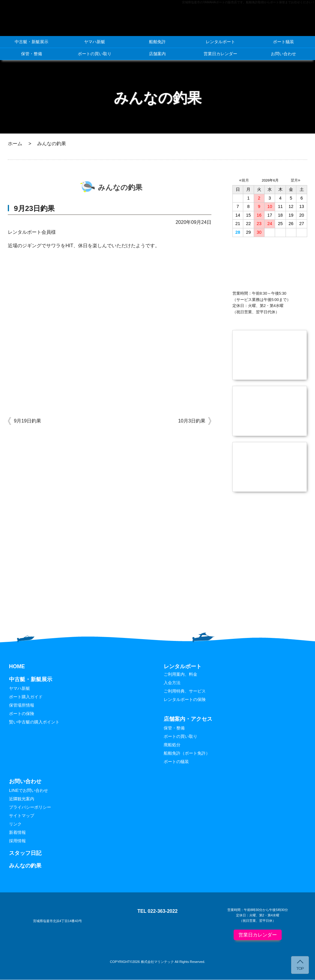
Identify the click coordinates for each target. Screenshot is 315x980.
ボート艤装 (283, 42)
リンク (15, 825)
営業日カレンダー (220, 54)
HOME (17, 667)
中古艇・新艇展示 (32, 42)
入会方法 (172, 683)
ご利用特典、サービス (185, 691)
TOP (300, 968)
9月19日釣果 (27, 421)
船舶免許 (157, 42)
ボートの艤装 (176, 762)
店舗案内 (157, 54)
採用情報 (17, 841)
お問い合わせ (283, 54)
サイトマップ (22, 816)
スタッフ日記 (25, 853)
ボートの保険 (22, 714)
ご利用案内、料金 (180, 675)
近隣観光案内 (22, 799)
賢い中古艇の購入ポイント (34, 723)
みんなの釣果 (25, 866)
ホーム (15, 144)
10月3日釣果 (192, 421)
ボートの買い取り (95, 54)
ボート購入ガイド (26, 697)
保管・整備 (32, 54)
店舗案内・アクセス (188, 719)
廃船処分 (172, 745)
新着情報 (17, 833)
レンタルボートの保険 (185, 700)
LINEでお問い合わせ (29, 791)
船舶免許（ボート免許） (187, 754)
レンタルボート (220, 42)
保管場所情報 (22, 706)
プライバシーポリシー (30, 807)
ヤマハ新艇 (95, 42)
